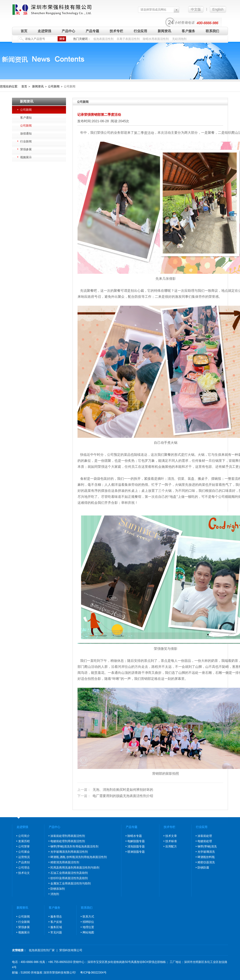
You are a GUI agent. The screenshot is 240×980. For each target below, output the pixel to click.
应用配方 (171, 846)
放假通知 (26, 134)
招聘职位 (88, 922)
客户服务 (188, 31)
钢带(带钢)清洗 (207, 846)
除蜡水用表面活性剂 (156, 39)
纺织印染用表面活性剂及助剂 (69, 878)
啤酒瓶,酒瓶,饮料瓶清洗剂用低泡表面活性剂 (79, 857)
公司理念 (24, 868)
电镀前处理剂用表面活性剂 (68, 841)
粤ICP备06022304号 (93, 973)
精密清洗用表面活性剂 (65, 862)
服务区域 (56, 927)
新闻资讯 (164, 31)
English (218, 9)
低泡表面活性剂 (103, 39)
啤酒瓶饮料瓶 (206, 857)
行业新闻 (26, 141)
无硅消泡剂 (179, 39)
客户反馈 (56, 922)
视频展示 (26, 157)
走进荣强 (44, 31)
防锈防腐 (203, 868)
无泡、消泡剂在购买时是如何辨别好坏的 (115, 790)
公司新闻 (26, 110)
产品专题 (92, 31)
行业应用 (140, 31)
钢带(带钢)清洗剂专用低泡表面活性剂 (74, 846)
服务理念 (56, 917)
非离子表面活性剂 (128, 39)
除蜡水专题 (135, 836)
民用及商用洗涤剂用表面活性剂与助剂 (75, 868)
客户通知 (26, 118)
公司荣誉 (24, 846)
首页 (24, 31)
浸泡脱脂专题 (136, 846)
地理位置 (88, 927)
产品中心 (68, 31)
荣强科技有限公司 (71, 950)
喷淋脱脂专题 (136, 852)
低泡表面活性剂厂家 (42, 950)
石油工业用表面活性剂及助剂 (69, 873)
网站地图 (88, 932)
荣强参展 (26, 149)
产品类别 (24, 862)
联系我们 (212, 31)
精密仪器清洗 (206, 862)
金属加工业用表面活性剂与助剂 (71, 883)
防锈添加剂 (58, 889)
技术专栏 (116, 31)
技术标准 (171, 841)
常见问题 (56, 932)
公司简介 (24, 836)
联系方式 (88, 917)
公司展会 (24, 852)
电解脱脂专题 (136, 841)
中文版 (196, 9)
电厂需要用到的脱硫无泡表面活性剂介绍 (115, 796)
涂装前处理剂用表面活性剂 (68, 836)
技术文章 (171, 836)
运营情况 (24, 857)
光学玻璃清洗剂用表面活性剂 (69, 852)
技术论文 (24, 873)
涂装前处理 (205, 836)
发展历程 (24, 841)
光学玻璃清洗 (206, 852)
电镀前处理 (205, 841)
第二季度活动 (144, 133)
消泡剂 (55, 894)
